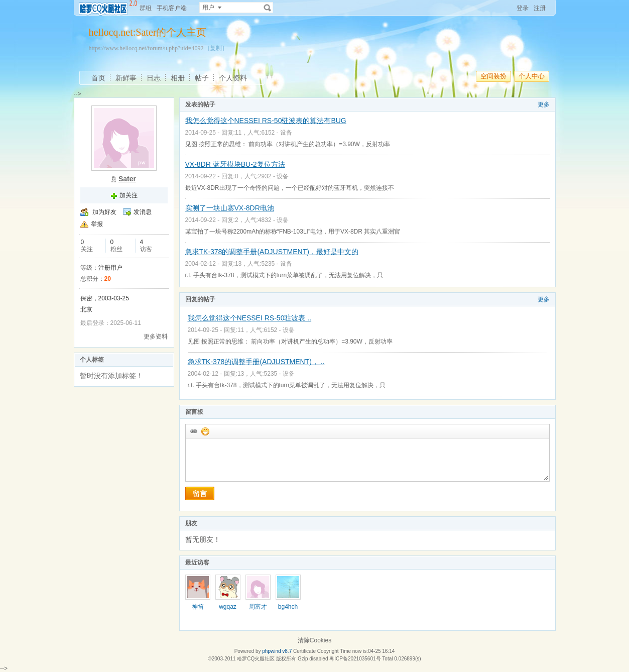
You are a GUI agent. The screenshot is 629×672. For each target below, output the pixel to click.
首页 (98, 78)
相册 (178, 78)
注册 (540, 8)
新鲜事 (126, 78)
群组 (146, 8)
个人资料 (233, 78)
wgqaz (228, 607)
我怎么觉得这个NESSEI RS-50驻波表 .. (250, 318)
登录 (523, 8)
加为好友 (104, 212)
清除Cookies (314, 640)
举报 (97, 224)
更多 (544, 104)
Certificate (304, 651)
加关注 (129, 195)
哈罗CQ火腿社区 (256, 659)
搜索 (268, 8)
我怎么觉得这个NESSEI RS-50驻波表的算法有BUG (266, 121)
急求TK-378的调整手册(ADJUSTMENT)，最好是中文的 (272, 252)
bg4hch (288, 607)
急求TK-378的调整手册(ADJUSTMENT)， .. (256, 362)
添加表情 (205, 431)
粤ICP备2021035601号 (355, 659)
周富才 (258, 607)
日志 (154, 78)
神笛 (198, 607)
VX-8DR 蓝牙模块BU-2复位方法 (235, 164)
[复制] (216, 48)
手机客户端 (172, 8)
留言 (200, 494)
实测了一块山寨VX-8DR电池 (230, 208)
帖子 (202, 78)
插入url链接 (193, 431)
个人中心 (532, 76)
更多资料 (156, 337)
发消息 (143, 212)
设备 (286, 133)
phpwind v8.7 (277, 651)
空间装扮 (493, 76)
